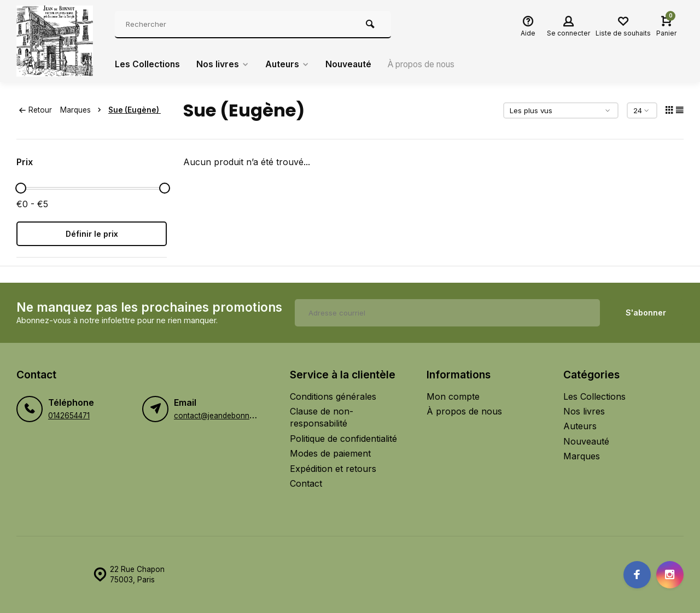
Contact (306, 483)
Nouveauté (352, 65)
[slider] (21, 188)
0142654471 (69, 416)
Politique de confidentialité (343, 439)
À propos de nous (430, 65)
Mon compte (453, 396)
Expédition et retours (333, 469)
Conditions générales (333, 396)
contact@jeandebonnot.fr (219, 416)
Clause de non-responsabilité (322, 417)
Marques (83, 110)
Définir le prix (92, 234)
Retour (36, 110)
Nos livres (224, 65)
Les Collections (148, 65)
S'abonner (646, 313)
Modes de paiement (330, 453)
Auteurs (290, 65)
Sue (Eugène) (135, 110)
